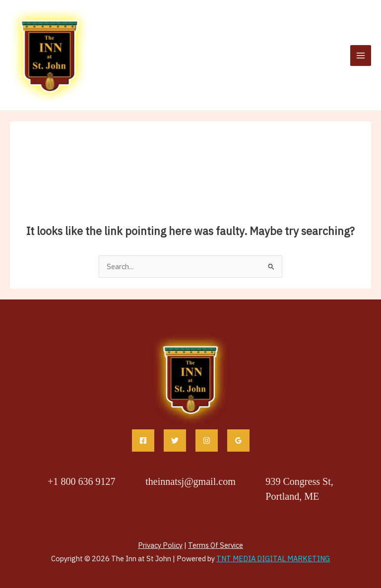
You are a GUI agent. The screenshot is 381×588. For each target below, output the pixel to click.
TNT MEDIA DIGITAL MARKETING (273, 559)
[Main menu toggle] (361, 56)
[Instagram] (207, 441)
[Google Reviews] (238, 441)
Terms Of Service (216, 545)
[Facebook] (143, 441)
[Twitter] (175, 441)
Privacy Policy (160, 545)
